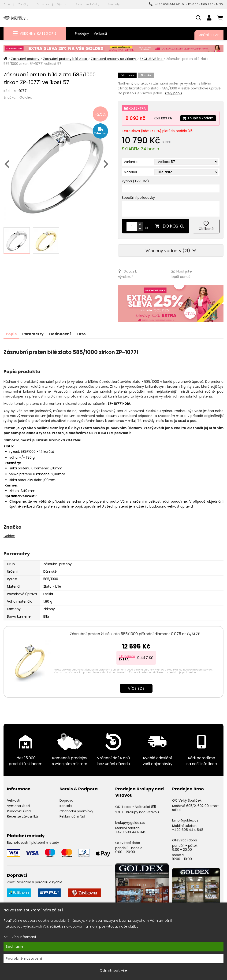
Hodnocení (61, 333)
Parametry (33, 333)
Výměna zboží (19, 805)
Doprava (43, 4)
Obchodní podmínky (76, 811)
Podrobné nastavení (24, 958)
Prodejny (82, 33)
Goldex (26, 97)
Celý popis (174, 93)
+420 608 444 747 (165, 4)
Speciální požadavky (138, 198)
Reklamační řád (72, 816)
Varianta (131, 162)
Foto (83, 333)
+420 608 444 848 (188, 829)
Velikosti (100, 33)
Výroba (62, 4)
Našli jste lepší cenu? (181, 274)
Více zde (136, 688)
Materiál (130, 172)
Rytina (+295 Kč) (135, 181)
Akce (7, 4)
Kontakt (66, 805)
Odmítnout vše (113, 970)
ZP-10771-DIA (119, 403)
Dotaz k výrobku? (127, 274)
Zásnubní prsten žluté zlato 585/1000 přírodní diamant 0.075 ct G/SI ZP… (136, 633)
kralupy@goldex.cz (130, 822)
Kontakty (114, 4)
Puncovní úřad (19, 811)
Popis (11, 333)
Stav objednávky (87, 4)
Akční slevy (209, 35)
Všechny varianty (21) (171, 251)
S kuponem (127, 656)
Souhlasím (15, 947)
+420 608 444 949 (131, 832)
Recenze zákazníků (22, 816)
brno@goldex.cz (185, 820)
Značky (23, 4)
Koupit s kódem (198, 118)
